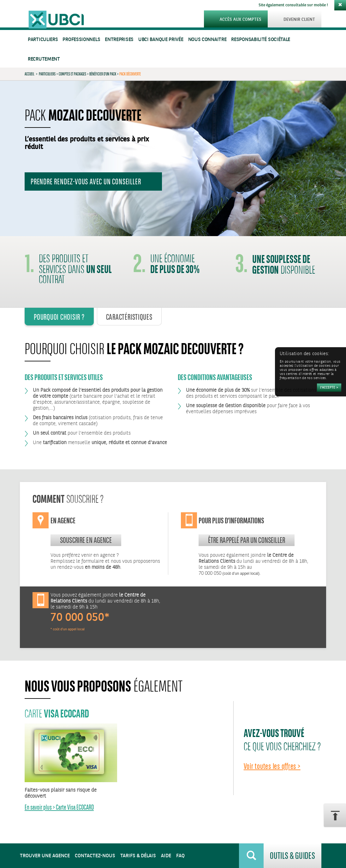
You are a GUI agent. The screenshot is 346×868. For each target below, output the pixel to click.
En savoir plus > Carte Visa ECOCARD (59, 807)
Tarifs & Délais (138, 856)
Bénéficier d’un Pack (103, 74)
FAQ (180, 856)
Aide (166, 856)
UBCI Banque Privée (161, 40)
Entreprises (119, 40)
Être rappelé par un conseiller (247, 540)
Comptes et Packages (72, 74)
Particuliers (43, 40)
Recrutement (44, 59)
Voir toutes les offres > (272, 766)
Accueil (30, 74)
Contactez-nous (95, 856)
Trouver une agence (45, 856)
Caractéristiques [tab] (129, 317)
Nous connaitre (207, 40)
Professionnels (81, 40)
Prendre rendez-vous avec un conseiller (86, 181)
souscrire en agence (86, 540)
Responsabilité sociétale (261, 40)
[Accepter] (329, 388)
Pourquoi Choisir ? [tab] (59, 317)
